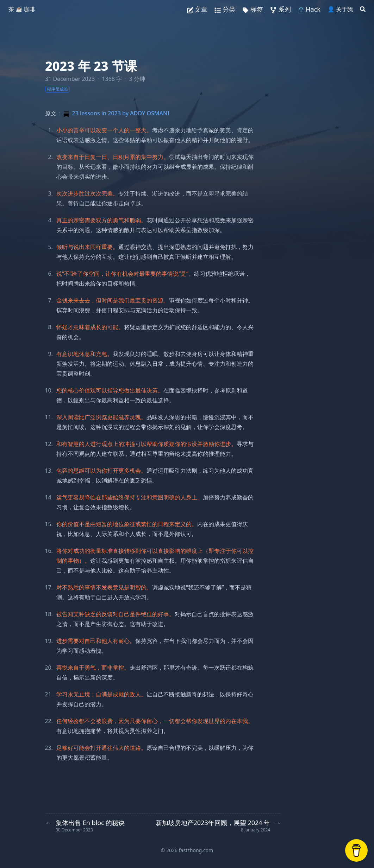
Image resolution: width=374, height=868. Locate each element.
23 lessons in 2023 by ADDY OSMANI (116, 113)
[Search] (363, 9)
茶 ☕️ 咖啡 (22, 9)
